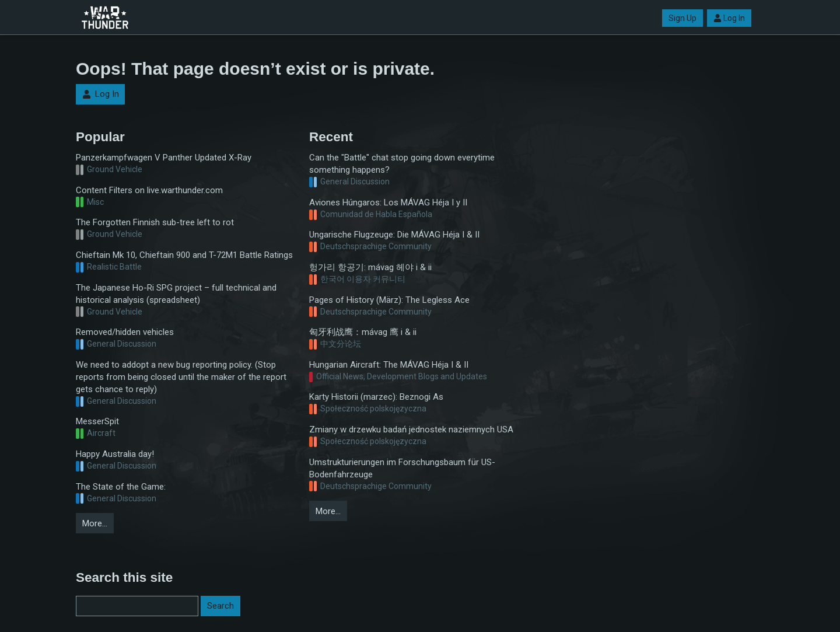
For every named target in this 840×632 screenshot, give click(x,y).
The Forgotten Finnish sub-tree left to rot (155, 222)
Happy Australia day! (115, 454)
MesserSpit (97, 421)
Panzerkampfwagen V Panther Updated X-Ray (164, 158)
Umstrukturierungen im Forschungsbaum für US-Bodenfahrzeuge (402, 468)
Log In (729, 18)
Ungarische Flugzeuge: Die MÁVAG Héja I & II (394, 235)
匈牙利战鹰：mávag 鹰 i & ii (363, 332)
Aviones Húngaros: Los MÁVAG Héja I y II (388, 202)
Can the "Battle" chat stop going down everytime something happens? (402, 164)
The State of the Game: (121, 487)
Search (220, 606)
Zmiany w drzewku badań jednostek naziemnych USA (411, 430)
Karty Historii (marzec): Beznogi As (376, 397)
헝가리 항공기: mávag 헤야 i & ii (370, 267)
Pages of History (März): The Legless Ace (389, 300)
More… (95, 523)
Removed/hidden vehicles (125, 332)
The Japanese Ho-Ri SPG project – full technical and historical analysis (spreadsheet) (176, 294)
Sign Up (682, 18)
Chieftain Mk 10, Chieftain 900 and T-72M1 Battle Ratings (184, 255)
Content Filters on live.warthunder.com (149, 190)
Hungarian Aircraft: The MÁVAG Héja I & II (389, 365)
